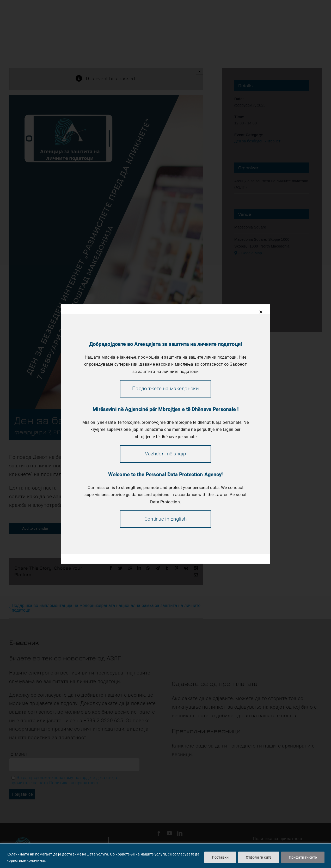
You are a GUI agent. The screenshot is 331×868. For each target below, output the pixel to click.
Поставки (220, 857)
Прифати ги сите (303, 857)
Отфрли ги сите (259, 857)
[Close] (261, 312)
